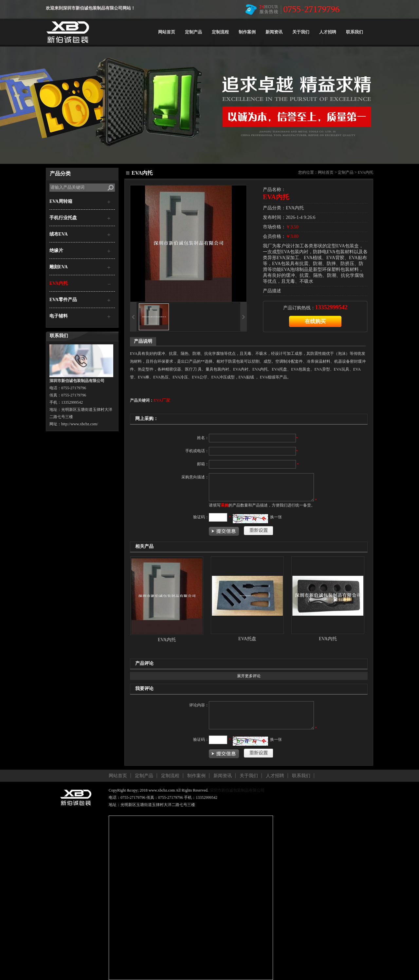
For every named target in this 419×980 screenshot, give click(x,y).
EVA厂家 (162, 400)
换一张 (276, 517)
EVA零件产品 (63, 300)
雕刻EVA (59, 267)
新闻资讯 (274, 32)
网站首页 (167, 32)
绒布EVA (59, 234)
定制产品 (193, 32)
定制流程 (220, 32)
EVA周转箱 (61, 201)
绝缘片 (56, 250)
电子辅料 (59, 316)
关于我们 (301, 32)
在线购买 (315, 321)
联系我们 (355, 32)
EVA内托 (59, 283)
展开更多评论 (249, 676)
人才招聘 (328, 32)
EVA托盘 (247, 639)
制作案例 (247, 32)
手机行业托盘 (63, 218)
